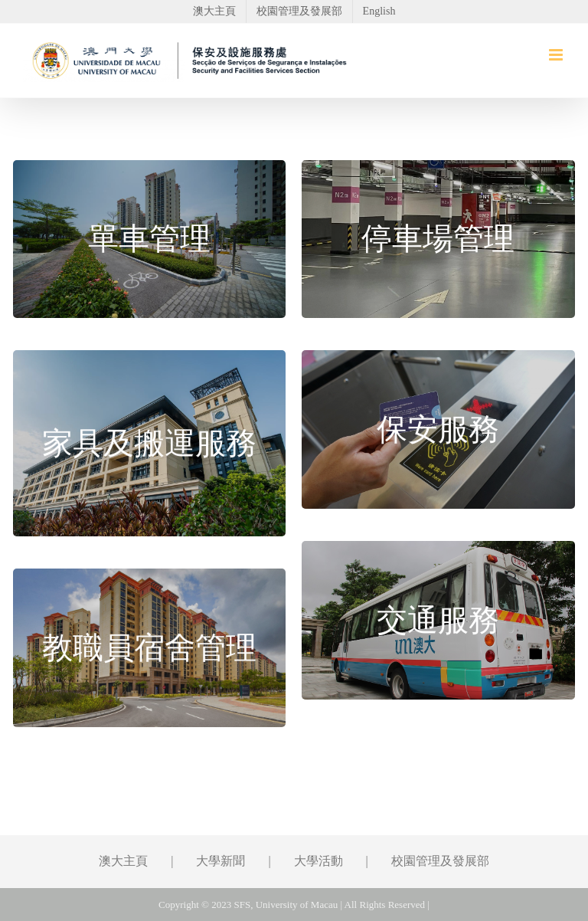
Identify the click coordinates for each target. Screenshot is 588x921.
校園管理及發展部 (440, 861)
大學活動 (318, 861)
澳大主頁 (123, 861)
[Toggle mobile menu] (557, 55)
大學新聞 (220, 861)
